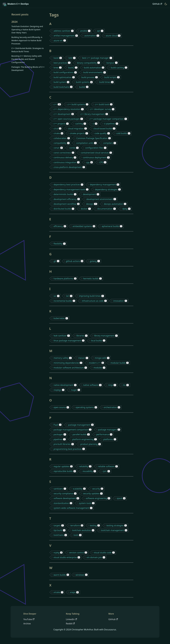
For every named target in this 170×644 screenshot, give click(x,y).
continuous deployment (96, 157)
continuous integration (67, 162)
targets (59, 525)
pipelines (60, 439)
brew (58, 68)
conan (58, 148)
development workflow (67, 204)
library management (106, 336)
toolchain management (114, 530)
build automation (94, 68)
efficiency (60, 226)
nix (126, 385)
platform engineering (85, 439)
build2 (84, 87)
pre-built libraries (64, 444)
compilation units (86, 143)
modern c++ (96, 363)
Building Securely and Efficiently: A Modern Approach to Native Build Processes (27, 40)
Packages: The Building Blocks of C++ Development (28, 69)
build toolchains (63, 87)
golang (95, 261)
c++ (57, 104)
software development (66, 498)
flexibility (60, 244)
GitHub (157, 4)
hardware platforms (65, 279)
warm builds (61, 575)
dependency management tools (71, 189)
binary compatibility (89, 63)
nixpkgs (59, 390)
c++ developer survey (102, 109)
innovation (120, 301)
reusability (89, 471)
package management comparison (73, 430)
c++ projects (61, 124)
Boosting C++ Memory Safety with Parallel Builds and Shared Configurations (27, 59)
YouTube (29, 619)
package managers (109, 430)
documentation (107, 209)
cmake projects (79, 133)
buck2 (73, 68)
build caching (119, 68)
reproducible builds (65, 471)
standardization (63, 503)
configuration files (96, 148)
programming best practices (69, 449)
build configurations (65, 72)
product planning (91, 444)
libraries (82, 336)
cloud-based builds (104, 129)
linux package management (69, 341)
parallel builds (81, 434)
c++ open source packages (68, 119)
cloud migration (77, 129)
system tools (87, 503)
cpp (89, 162)
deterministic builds (65, 194)
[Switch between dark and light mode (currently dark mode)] (166, 4)
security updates (93, 493)
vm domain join (96, 557)
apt (100, 31)
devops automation (115, 204)
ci (95, 124)
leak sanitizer (62, 336)
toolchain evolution (83, 530)
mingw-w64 (102, 358)
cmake (58, 133)
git (56, 261)
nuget (75, 390)
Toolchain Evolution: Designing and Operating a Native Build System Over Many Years (27, 30)
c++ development (64, 114)
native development (65, 385)
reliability (85, 466)
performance (104, 434)
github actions (75, 261)
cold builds (123, 133)
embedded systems (84, 226)
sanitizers (60, 489)
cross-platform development (69, 167)
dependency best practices (68, 185)
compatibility (62, 143)
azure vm (60, 40)
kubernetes (61, 318)
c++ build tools (104, 104)
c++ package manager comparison (108, 119)
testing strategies (117, 525)
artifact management (66, 36)
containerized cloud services (96, 153)
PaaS (58, 425)
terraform (77, 525)
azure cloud (113, 36)
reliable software (108, 466)
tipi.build (59, 530)
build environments (95, 72)
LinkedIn (71, 619)
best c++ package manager (97, 58)
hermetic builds (92, 279)
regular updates (63, 466)
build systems (84, 82)
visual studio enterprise (67, 557)
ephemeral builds (112, 226)
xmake (58, 592)
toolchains (60, 535)
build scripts (112, 77)
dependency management (105, 185)
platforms (110, 439)
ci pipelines (111, 124)
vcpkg (58, 553)
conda (74, 148)
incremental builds (64, 301)
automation (92, 36)
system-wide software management (73, 508)
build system (61, 82)
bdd (72, 58)
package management (81, 425)
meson (83, 358)
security (98, 489)
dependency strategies (108, 189)
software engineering (98, 498)
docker (86, 209)
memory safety (63, 358)
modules (99, 368)
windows (82, 575)
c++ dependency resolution (69, 109)
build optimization (64, 77)
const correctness (64, 153)
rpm (106, 471)
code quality (102, 133)
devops (92, 204)
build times (106, 82)
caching (81, 124)
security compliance (65, 493)
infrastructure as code (94, 301)
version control (78, 553)
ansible (85, 31)
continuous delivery (65, 157)
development (91, 194)
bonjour (112, 63)
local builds (98, 341)
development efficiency (67, 199)
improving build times (91, 296)
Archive (27, 624)
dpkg (126, 209)
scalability (79, 489)
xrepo (74, 592)
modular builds (120, 363)
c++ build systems (78, 104)
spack (121, 498)
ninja (112, 385)
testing (95, 525)
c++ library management (94, 114)
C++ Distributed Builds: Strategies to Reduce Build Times (28, 50)
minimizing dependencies (68, 363)
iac (57, 296)
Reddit (70, 624)
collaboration (62, 138)
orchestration (112, 407)
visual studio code (104, 553)
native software (92, 385)
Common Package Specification (94, 138)
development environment (101, 199)
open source (61, 407)
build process (90, 77)
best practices (62, 63)
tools (77, 535)
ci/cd (57, 129)
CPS (103, 162)
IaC (69, 296)
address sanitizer (64, 31)
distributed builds (64, 209)
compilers (110, 143)
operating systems (86, 407)
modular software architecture (70, 368)
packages (60, 434)
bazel (58, 58)
